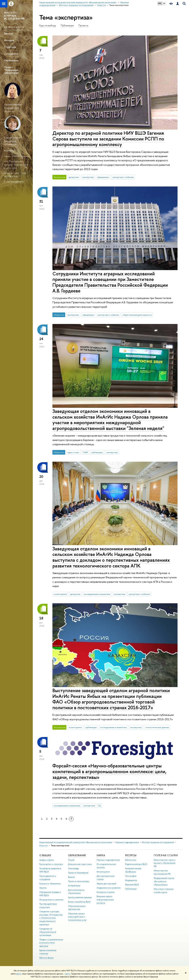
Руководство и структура (51, 864)
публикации (97, 452)
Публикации (67, 25)
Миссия (8, 33)
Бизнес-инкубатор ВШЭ (79, 902)
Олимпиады (73, 868)
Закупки (43, 888)
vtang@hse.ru (17, 182)
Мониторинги (103, 872)
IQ (100, 806)
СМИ (85, 452)
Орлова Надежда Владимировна (13, 106)
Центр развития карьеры (80, 897)
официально (103, 177)
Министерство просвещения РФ (162, 872)
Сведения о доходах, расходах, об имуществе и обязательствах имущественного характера (51, 918)
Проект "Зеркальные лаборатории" (12, 70)
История (9, 40)
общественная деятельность (137, 315)
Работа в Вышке (47, 958)
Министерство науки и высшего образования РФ (165, 863)
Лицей (71, 860)
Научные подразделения (127, 842)
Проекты (83, 25)
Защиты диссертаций (106, 883)
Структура (10, 47)
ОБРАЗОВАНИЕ (77, 855)
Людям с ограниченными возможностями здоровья (51, 943)
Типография (131, 876)
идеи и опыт (73, 452)
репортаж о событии (123, 177)
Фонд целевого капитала (51, 900)
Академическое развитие (109, 888)
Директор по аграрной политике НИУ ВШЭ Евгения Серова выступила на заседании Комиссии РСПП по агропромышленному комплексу (108, 139)
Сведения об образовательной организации (48, 932)
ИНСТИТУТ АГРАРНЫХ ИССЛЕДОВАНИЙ (14, 16)
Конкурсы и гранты (106, 892)
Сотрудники (11, 54)
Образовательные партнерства (77, 908)
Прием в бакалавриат (78, 873)
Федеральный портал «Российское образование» (164, 881)
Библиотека (131, 860)
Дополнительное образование (76, 892)
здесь (19, 974)
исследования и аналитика (97, 594)
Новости (43, 846)
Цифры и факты (47, 860)
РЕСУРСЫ (131, 855)
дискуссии (74, 177)
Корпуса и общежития (50, 883)
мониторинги (60, 594)
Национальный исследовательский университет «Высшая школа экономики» (76, 842)
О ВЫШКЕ (45, 855)
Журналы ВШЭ (132, 884)
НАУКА (101, 855)
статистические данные (157, 727)
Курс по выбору (48, 25)
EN (164, 3)
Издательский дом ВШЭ (136, 864)
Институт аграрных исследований (158, 842)
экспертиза (88, 177)
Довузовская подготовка (80, 864)
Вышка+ (72, 877)
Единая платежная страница (48, 952)
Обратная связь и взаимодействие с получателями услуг (77, 917)
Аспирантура (74, 885)
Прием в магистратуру (79, 881)
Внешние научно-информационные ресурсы (105, 900)
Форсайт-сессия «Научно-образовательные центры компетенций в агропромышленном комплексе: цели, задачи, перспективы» (109, 771)
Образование (11, 60)
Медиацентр (131, 880)
